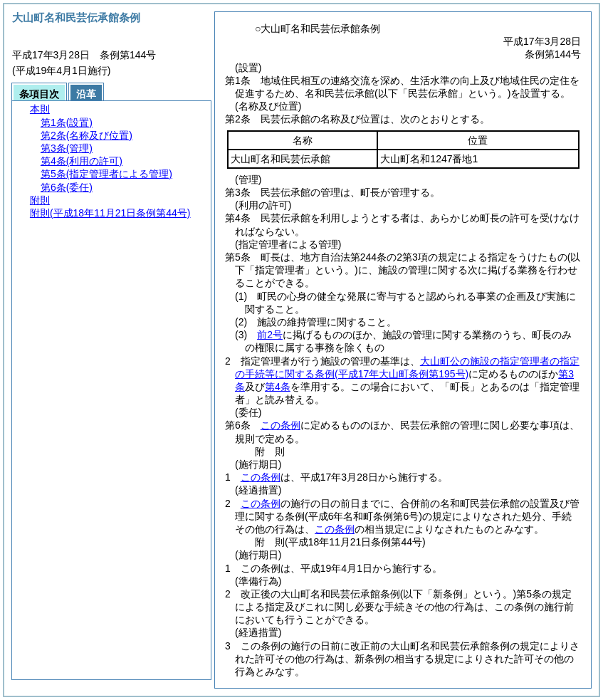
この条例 (280, 425)
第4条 (278, 387)
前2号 (270, 335)
